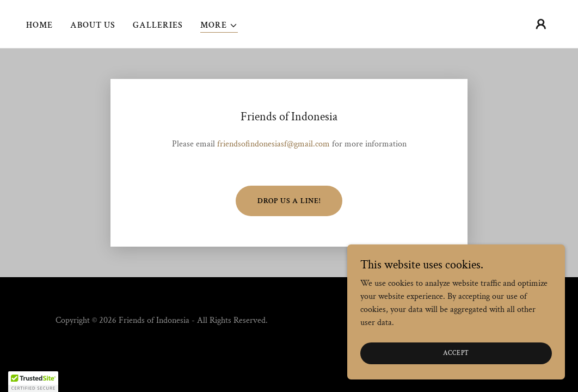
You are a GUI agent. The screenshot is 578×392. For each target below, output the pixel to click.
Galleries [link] (158, 25)
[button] (219, 26)
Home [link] (39, 25)
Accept (456, 353)
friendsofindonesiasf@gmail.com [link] (273, 144)
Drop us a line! (289, 201)
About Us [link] (93, 25)
